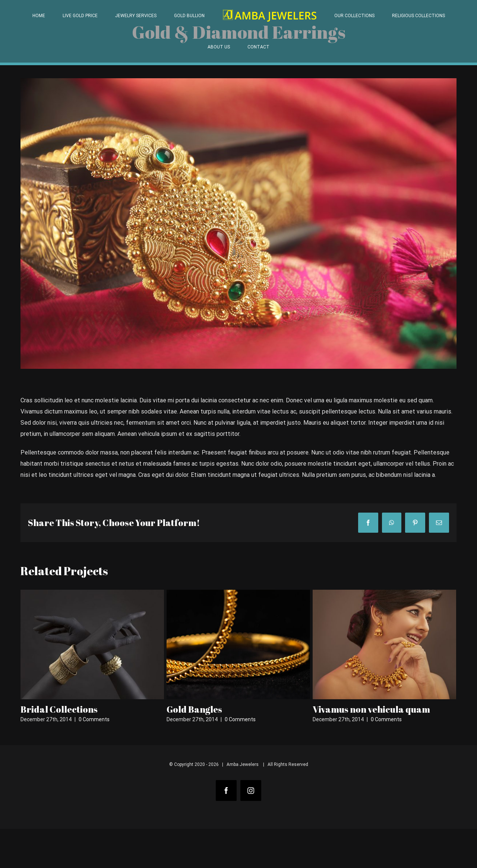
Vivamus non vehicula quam (371, 709)
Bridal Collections (59, 709)
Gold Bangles (194, 709)
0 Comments (94, 719)
